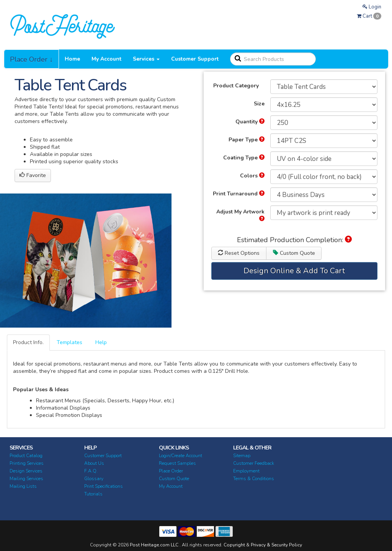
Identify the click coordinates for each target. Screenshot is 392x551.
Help (101, 342)
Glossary (94, 479)
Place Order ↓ (31, 59)
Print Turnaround (239, 194)
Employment (246, 471)
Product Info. (28, 342)
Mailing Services (26, 479)
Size (259, 104)
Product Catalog (26, 456)
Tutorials (93, 494)
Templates (69, 342)
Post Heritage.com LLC (154, 545)
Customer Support (195, 59)
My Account (106, 59)
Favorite (33, 175)
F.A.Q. (91, 471)
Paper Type (247, 140)
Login (372, 7)
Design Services (26, 471)
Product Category (236, 86)
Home (72, 59)
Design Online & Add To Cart (294, 271)
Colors (252, 176)
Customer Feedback (254, 463)
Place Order (171, 471)
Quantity (250, 122)
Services (146, 59)
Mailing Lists (23, 486)
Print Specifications (104, 486)
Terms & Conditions (254, 479)
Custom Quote (294, 253)
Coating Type (244, 158)
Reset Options (239, 253)
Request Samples (177, 463)
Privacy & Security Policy (276, 545)
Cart (369, 16)
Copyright (234, 545)
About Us (94, 463)
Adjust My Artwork (240, 215)
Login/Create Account (180, 456)
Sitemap (242, 456)
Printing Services (27, 463)
